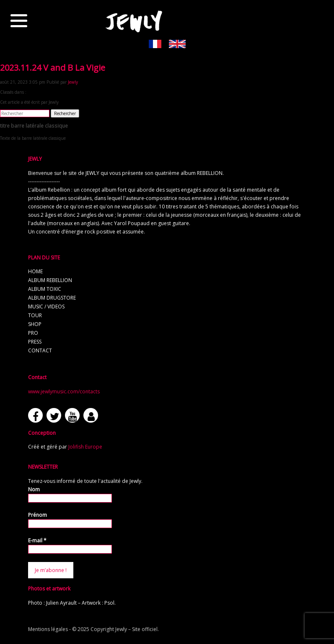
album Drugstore (52, 298)
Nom (34, 489)
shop (35, 324)
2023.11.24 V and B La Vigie (53, 68)
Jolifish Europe (85, 447)
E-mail (37, 540)
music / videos (46, 307)
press (35, 342)
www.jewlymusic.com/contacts (64, 391)
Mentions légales (48, 629)
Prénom (38, 515)
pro (33, 333)
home (35, 271)
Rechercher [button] (65, 113)
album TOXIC (45, 289)
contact (40, 350)
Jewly (73, 82)
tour (35, 315)
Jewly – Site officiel (136, 629)
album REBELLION (50, 280)
